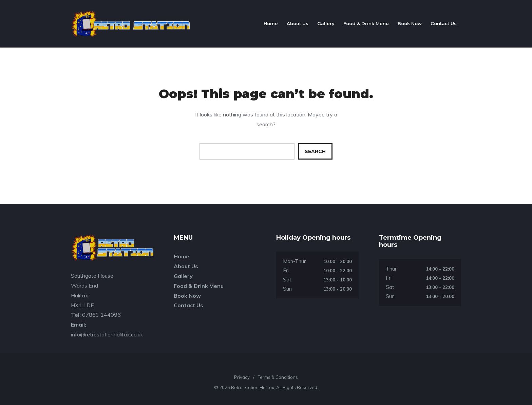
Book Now (410, 23)
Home (271, 23)
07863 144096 (101, 315)
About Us (298, 23)
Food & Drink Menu (366, 23)
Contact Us (444, 23)
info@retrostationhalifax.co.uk (107, 334)
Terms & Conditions (278, 377)
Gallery (326, 23)
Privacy (242, 377)
